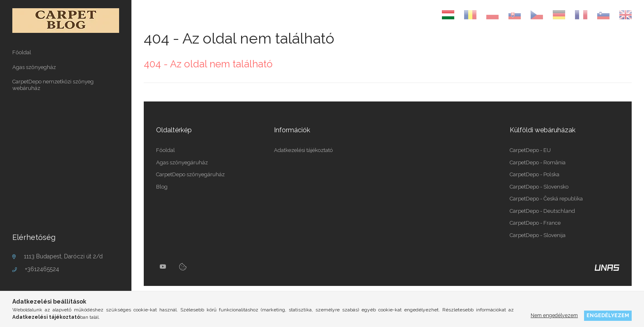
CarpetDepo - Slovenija (538, 235)
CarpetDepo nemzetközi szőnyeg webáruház (53, 85)
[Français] (581, 15)
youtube (163, 267)
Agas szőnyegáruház (182, 162)
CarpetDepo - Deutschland (542, 211)
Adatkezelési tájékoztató (303, 150)
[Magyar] (448, 15)
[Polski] (492, 15)
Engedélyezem (608, 315)
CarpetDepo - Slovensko (539, 187)
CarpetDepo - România (538, 162)
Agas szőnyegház (34, 67)
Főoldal (22, 52)
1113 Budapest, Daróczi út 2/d (63, 256)
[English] (626, 15)
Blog (162, 187)
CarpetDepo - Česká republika (546, 199)
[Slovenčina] (515, 15)
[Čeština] (537, 15)
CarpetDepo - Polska (535, 174)
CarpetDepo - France (535, 223)
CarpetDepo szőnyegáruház (190, 174)
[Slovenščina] (603, 15)
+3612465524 (42, 269)
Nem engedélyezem (554, 315)
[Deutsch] (559, 15)
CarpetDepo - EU (530, 150)
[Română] (470, 15)
